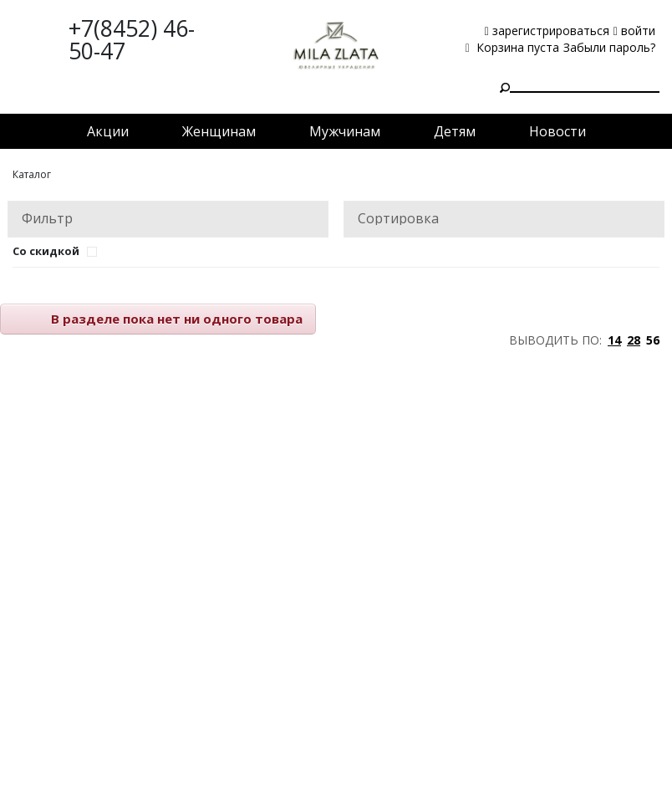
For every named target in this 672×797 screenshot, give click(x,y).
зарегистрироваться (547, 31)
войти (634, 31)
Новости (557, 131)
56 (653, 340)
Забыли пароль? (609, 47)
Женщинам (219, 131)
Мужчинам (345, 131)
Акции (108, 131)
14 (614, 340)
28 (634, 340)
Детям (455, 131)
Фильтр (47, 218)
